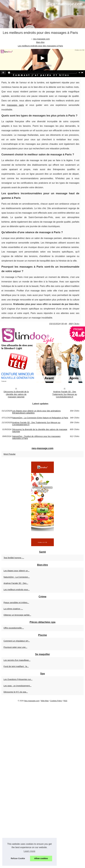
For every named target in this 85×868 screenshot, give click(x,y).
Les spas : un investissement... (17, 686)
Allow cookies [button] (41, 858)
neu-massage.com (41, 39)
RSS (65, 701)
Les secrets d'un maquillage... (17, 660)
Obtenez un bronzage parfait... (17, 615)
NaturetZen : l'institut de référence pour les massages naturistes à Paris (36, 437)
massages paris (15, 105)
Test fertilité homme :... (14, 558)
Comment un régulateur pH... (17, 641)
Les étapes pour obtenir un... (17, 571)
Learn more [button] (29, 851)
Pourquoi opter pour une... (15, 647)
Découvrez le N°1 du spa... (16, 692)
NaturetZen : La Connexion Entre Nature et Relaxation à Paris (40, 418)
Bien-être (40, 42)
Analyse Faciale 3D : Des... (16, 583)
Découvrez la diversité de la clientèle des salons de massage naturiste (16, 394)
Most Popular (10, 454)
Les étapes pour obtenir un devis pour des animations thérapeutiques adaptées (36, 412)
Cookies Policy (56, 701)
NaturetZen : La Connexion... (17, 577)
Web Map (45, 701)
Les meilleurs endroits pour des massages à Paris (40, 46)
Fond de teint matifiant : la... (16, 666)
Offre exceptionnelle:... (14, 628)
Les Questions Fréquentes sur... (18, 679)
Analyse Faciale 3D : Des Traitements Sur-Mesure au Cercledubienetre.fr (65, 394)
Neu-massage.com (32, 701)
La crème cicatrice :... (13, 609)
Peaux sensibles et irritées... (16, 603)
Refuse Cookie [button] (18, 858)
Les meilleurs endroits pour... (17, 590)
